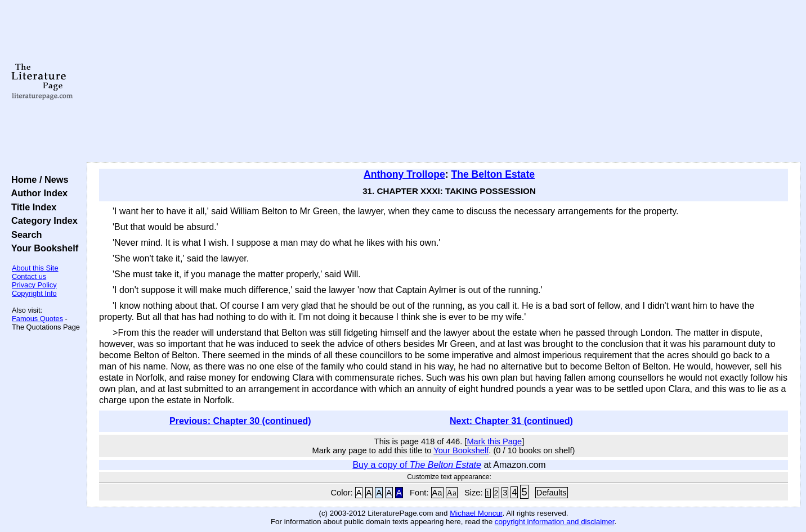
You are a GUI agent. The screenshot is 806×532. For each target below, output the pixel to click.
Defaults (552, 493)
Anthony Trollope (404, 174)
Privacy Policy (34, 285)
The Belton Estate (493, 174)
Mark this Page (494, 441)
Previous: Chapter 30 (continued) (240, 421)
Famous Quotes (37, 319)
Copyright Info (34, 293)
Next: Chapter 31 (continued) (511, 421)
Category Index (42, 220)
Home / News (37, 179)
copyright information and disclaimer (555, 522)
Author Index (37, 193)
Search (24, 235)
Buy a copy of (417, 465)
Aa (437, 493)
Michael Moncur (476, 513)
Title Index (31, 207)
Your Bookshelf (42, 248)
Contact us (29, 276)
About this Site (35, 268)
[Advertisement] (444, 82)
